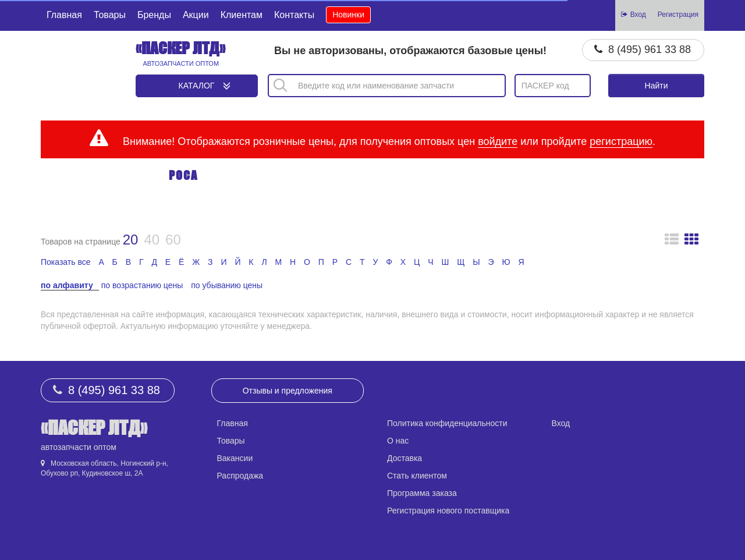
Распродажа (240, 476)
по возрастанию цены (142, 285)
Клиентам (242, 15)
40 (152, 240)
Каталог (197, 86)
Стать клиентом (417, 476)
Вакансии (235, 458)
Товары (110, 15)
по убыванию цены (227, 285)
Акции (196, 15)
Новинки (348, 15)
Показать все (65, 262)
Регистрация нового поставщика (448, 511)
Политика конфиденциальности (447, 423)
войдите (498, 141)
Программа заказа (422, 493)
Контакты (294, 15)
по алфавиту (67, 285)
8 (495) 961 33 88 (650, 49)
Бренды (154, 15)
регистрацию (621, 141)
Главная (64, 15)
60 (173, 240)
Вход (561, 423)
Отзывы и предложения (288, 391)
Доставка (405, 458)
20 (131, 240)
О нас (398, 441)
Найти (657, 86)
